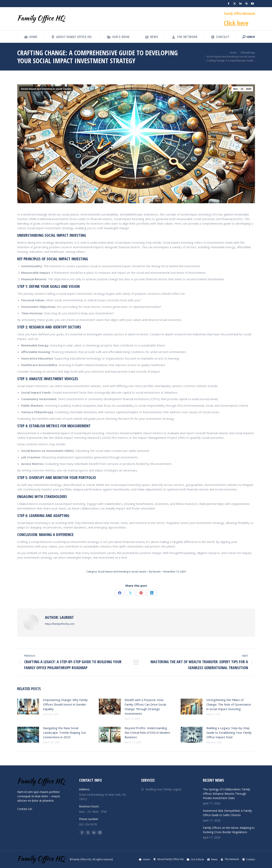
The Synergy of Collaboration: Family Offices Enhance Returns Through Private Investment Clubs (226, 794)
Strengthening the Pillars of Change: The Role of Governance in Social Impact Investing (229, 704)
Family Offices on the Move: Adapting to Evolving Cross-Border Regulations (229, 830)
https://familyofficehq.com (60, 624)
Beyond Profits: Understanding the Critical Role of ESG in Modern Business (147, 733)
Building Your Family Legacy (164, 789)
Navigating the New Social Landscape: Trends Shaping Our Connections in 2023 (65, 733)
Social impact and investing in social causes (46, 89)
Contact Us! (25, 809)
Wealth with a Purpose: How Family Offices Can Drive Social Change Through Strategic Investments (145, 707)
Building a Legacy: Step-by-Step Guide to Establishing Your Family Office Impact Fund (229, 733)
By (155, 572)
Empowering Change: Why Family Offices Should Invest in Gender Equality (65, 704)
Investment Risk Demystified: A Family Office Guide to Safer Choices (227, 813)
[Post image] (28, 707)
